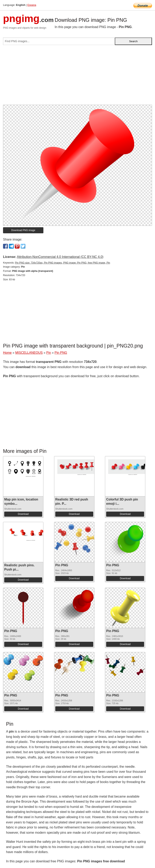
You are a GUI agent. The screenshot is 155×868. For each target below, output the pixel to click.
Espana (32, 5)
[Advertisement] (77, 76)
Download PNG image (23, 230)
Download (23, 514)
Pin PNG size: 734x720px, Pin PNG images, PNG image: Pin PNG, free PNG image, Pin (62, 263)
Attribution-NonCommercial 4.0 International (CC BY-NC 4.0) (60, 257)
